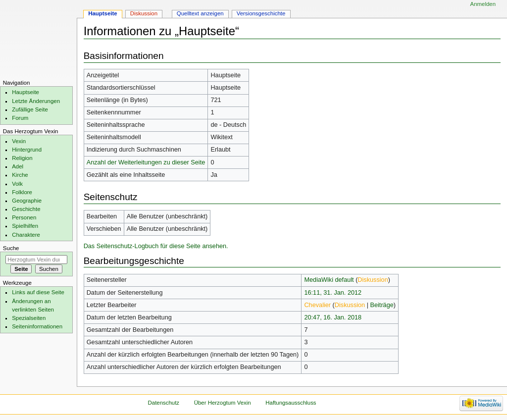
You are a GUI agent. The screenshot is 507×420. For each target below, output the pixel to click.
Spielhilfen (25, 226)
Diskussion (373, 280)
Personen (24, 217)
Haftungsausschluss (291, 403)
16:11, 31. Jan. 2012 (333, 293)
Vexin (19, 141)
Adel (18, 166)
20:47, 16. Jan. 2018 (333, 317)
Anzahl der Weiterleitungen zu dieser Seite (146, 162)
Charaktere (26, 235)
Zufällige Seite (30, 109)
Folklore (22, 192)
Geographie (27, 201)
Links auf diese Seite (38, 292)
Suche (11, 248)
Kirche (20, 175)
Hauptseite (103, 13)
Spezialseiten (29, 318)
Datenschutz (164, 403)
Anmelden (483, 4)
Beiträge (382, 305)
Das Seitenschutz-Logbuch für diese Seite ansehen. (156, 246)
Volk (17, 184)
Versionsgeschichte (261, 13)
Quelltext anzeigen (200, 13)
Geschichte (26, 209)
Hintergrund (27, 150)
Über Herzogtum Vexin (223, 403)
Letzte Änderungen (36, 101)
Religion (22, 158)
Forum (20, 118)
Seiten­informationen (37, 326)
